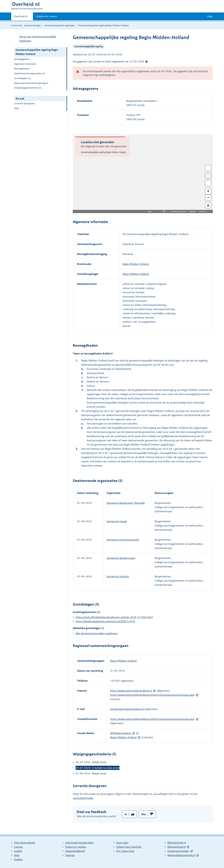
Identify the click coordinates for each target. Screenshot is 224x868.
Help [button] (210, 16)
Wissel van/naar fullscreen (208, 168)
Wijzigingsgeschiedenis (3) (28, 88)
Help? (147, 61)
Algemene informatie (25, 64)
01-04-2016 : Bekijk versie (91, 774)
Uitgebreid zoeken (46, 16)
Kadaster (193, 211)
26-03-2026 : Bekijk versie (91, 762)
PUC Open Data (125, 851)
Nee (144, 814)
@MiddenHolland (121, 733)
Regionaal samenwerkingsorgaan (31, 83)
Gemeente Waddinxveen (121, 558)
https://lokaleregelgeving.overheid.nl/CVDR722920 (105, 621)
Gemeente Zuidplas (118, 576)
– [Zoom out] (208, 197)
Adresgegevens (22, 59)
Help (17, 108)
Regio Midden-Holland (136, 264)
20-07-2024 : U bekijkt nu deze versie (98, 768)
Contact (18, 847)
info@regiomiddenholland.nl (127, 709)
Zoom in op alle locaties (208, 183)
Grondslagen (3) (22, 78)
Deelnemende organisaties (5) (30, 73)
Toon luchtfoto (208, 176)
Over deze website (25, 843)
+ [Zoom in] (208, 191)
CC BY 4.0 (204, 211)
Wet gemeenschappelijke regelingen (97, 633)
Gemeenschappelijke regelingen (60, 25)
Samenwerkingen (33, 25)
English (18, 851)
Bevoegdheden (22, 69)
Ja (126, 814)
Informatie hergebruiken (79, 843)
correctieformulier (83, 798)
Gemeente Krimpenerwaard (123, 540)
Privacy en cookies (76, 847)
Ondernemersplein (178, 851)
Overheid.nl (21, 17)
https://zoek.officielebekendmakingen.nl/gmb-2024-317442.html (114, 617)
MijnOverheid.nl (177, 843)
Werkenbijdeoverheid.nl (181, 855)
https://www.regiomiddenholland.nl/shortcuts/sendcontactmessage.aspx (152, 695)
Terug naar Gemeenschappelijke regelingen (38, 39)
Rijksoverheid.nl (177, 847)
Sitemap (70, 855)
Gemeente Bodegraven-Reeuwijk (126, 503)
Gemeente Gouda (117, 521)
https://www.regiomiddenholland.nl (131, 691)
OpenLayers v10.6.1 (180, 211)
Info (164, 211)
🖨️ (208, 205)
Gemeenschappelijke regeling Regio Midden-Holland (37, 52)
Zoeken (18, 859)
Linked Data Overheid (129, 847)
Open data (122, 843)
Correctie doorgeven (25, 103)
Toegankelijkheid (75, 851)
